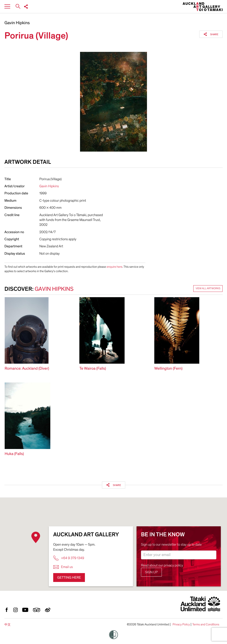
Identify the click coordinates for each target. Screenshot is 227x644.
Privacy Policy (181, 624)
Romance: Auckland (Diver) (27, 369)
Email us (63, 567)
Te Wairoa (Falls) (93, 369)
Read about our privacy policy (162, 565)
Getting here (69, 578)
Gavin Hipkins (17, 23)
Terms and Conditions (206, 624)
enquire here (114, 267)
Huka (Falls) (14, 454)
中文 (8, 625)
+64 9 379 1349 (69, 558)
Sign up (151, 572)
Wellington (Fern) (168, 369)
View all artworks (208, 289)
